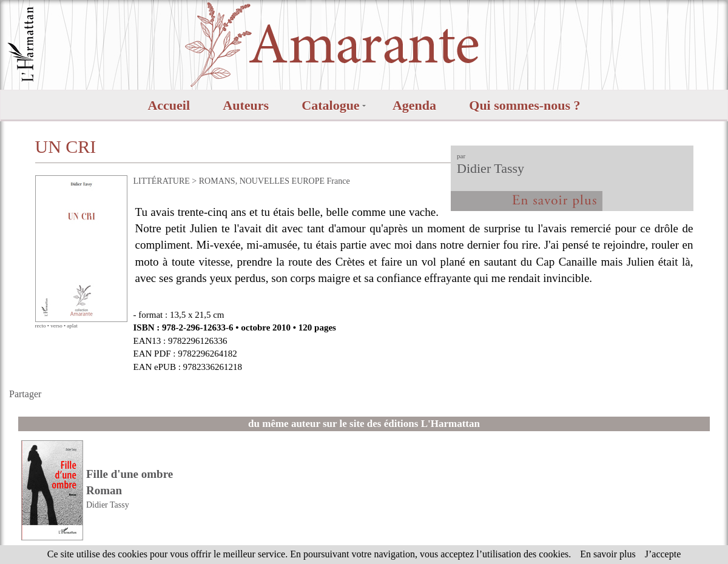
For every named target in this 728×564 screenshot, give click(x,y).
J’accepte (663, 554)
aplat (72, 326)
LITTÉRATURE (162, 181)
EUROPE (308, 181)
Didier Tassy (490, 168)
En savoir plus (608, 554)
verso (56, 326)
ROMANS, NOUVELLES (244, 181)
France (339, 181)
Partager (25, 394)
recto (41, 326)
